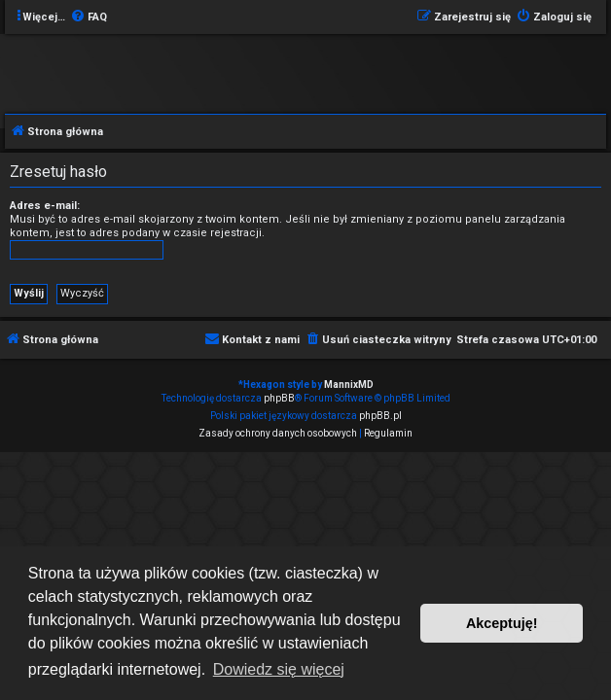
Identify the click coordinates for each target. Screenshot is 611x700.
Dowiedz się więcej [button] (279, 669)
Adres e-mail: (45, 206)
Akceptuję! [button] (502, 623)
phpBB (279, 398)
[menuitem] (89, 17)
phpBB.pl (380, 416)
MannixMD (349, 385)
